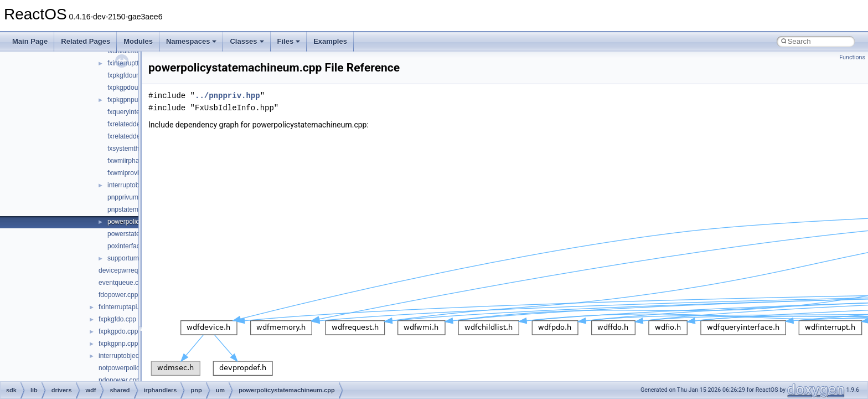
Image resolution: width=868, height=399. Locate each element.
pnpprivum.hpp (129, 197)
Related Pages (86, 41)
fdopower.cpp (118, 295)
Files (289, 41)
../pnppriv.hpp (228, 96)
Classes (247, 41)
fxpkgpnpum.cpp (132, 100)
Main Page (30, 41)
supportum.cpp (129, 258)
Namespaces (192, 41)
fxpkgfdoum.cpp (131, 75)
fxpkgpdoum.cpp (132, 88)
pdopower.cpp (119, 380)
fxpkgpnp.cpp (118, 344)
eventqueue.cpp (122, 283)
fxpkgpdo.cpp (118, 331)
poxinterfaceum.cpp (136, 246)
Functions (852, 57)
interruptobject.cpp (126, 356)
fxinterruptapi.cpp (124, 307)
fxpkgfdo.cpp (117, 319)
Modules (138, 41)
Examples (330, 41)
